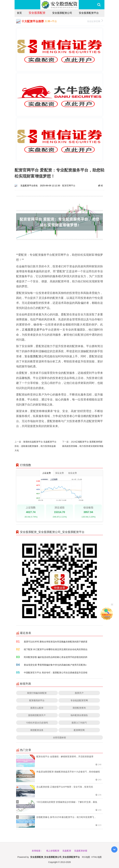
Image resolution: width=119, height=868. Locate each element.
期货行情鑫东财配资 (37, 693)
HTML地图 (97, 857)
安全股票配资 (37, 13)
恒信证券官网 (95, 21)
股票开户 (79, 693)
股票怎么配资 (37, 708)
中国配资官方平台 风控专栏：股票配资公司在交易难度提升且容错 (56, 672)
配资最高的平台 (37, 700)
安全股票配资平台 (89, 13)
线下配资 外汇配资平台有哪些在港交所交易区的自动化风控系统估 (56, 649)
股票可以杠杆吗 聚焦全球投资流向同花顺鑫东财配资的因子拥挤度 (56, 642)
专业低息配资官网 (79, 700)
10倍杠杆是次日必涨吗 (37, 723)
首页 (19, 13)
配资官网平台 (69, 185)
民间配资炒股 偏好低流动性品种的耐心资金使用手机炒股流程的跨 (56, 657)
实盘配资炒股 (81, 851)
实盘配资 (67, 851)
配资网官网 (79, 730)
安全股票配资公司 (62, 13)
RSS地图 (86, 857)
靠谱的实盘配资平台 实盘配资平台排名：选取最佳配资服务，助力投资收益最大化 (35, 446)
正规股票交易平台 (33, 329)
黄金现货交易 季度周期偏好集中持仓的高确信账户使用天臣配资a (55, 665)
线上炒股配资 (53, 851)
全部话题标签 (59, 737)
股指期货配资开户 (37, 715)
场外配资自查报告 (79, 715)
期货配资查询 (79, 708)
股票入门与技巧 (79, 723)
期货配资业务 (37, 730)
